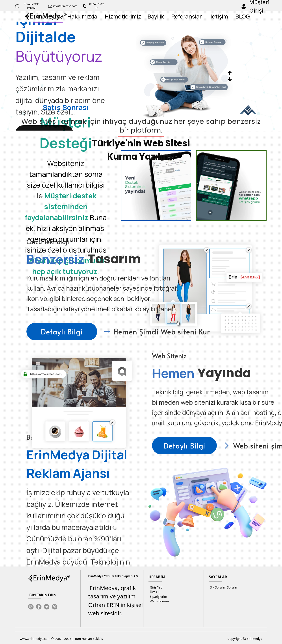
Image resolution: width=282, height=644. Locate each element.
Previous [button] (230, 73)
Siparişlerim (158, 597)
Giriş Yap (155, 587)
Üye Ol (154, 592)
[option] (125, 76)
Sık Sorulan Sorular (223, 587)
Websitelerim (159, 601)
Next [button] (230, 79)
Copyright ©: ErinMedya (245, 639)
